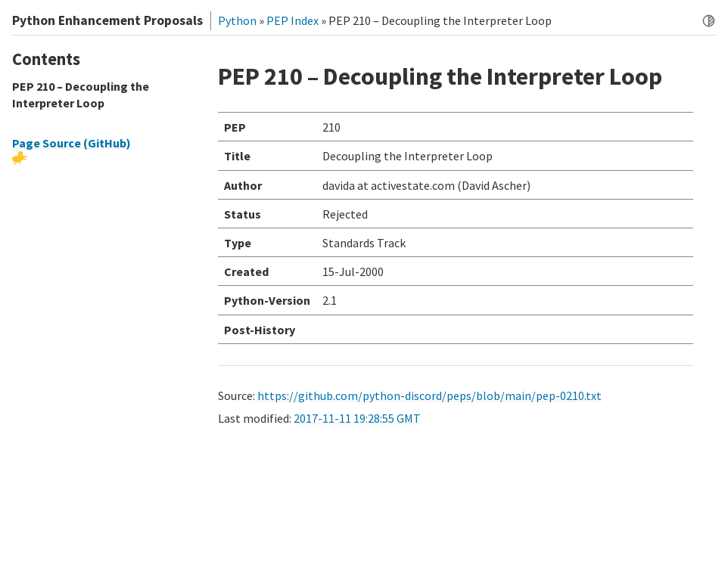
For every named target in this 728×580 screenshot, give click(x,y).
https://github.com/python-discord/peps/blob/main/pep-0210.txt (429, 395)
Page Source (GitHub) (72, 143)
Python (237, 20)
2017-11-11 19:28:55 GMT (357, 418)
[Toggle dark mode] (709, 21)
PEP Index (292, 20)
